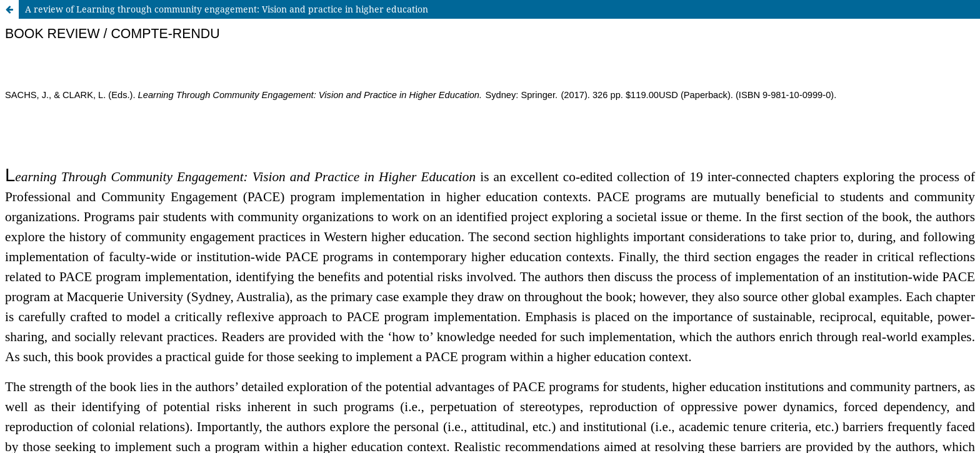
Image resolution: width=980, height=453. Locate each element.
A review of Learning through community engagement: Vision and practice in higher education (227, 9)
